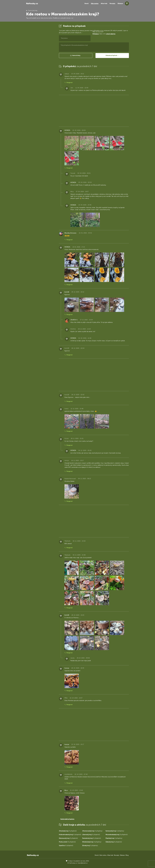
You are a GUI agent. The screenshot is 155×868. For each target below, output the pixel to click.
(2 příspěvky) (115, 831)
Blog (127, 855)
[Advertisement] (41, 54)
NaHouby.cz (32, 3)
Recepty (112, 4)
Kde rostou (95, 4)
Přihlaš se (96, 34)
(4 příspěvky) (92, 831)
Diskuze (120, 4)
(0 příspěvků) (70, 835)
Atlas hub (104, 4)
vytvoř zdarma (111, 34)
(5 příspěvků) (68, 831)
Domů (87, 4)
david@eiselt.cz (83, 863)
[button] (76, 56)
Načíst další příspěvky (67, 819)
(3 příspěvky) (90, 846)
